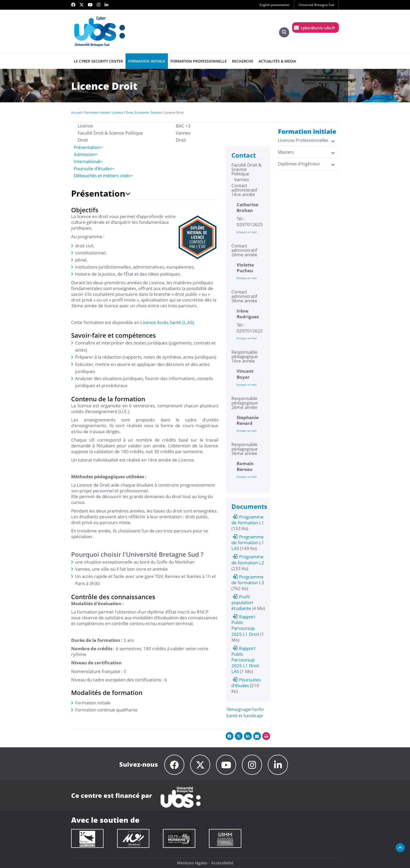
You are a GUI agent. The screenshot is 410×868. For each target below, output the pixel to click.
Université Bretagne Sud (316, 5)
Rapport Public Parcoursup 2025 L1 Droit (245, 625)
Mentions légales (192, 863)
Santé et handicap (245, 716)
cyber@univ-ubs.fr (318, 28)
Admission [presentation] (86, 154)
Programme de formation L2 (248, 560)
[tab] (146, 147)
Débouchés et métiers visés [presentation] (103, 176)
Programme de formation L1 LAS (248, 542)
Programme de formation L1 (248, 520)
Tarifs (258, 709)
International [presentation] (88, 161)
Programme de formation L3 (248, 580)
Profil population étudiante (242, 602)
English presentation (275, 5)
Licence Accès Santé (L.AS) (167, 322)
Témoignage (239, 709)
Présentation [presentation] (88, 147)
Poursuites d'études (246, 683)
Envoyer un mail (247, 232)
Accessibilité (222, 863)
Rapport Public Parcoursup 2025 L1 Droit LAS (245, 660)
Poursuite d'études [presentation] (94, 168)
